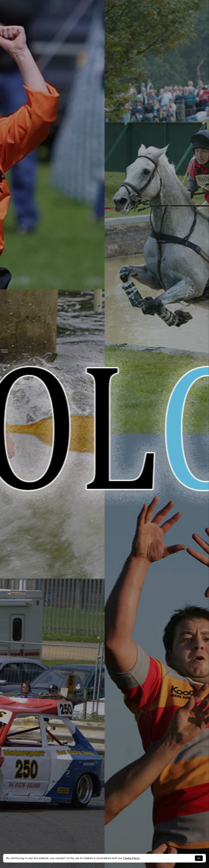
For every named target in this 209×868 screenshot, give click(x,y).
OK (199, 858)
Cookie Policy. (132, 858)
